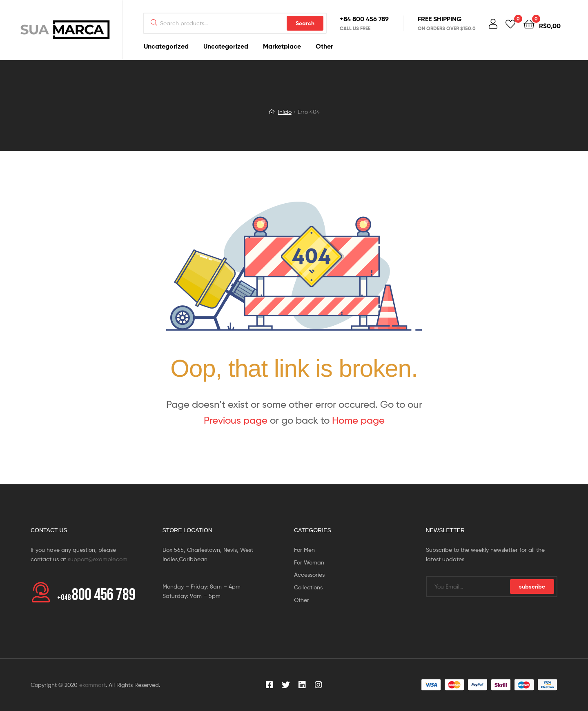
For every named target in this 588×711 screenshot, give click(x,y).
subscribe (532, 587)
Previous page (236, 420)
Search (305, 23)
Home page (358, 420)
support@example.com (98, 559)
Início (285, 112)
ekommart (92, 685)
